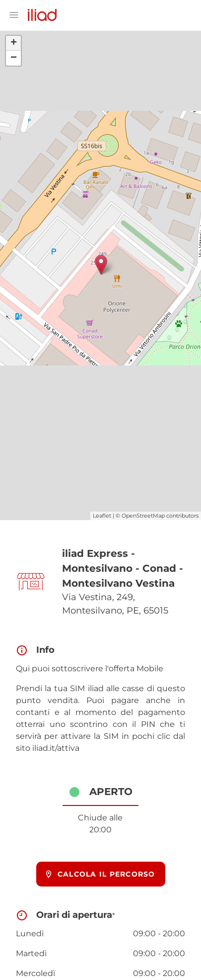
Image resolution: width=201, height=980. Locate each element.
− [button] (14, 58)
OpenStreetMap (143, 516)
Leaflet (102, 516)
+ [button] (14, 43)
